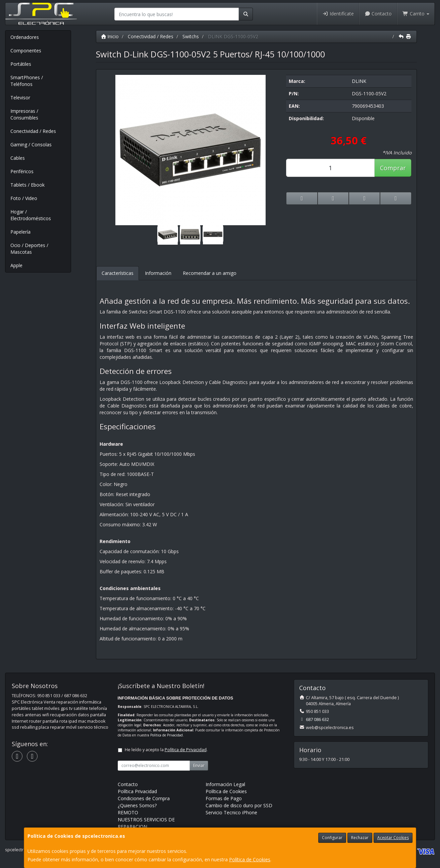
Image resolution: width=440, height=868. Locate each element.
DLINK (359, 81)
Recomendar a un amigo (210, 273)
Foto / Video (24, 198)
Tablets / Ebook (27, 185)
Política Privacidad (137, 791)
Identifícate (338, 14)
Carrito (416, 14)
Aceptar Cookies (393, 838)
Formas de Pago (224, 798)
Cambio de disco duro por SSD (239, 805)
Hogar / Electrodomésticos (31, 215)
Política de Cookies (250, 859)
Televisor (20, 98)
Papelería (20, 232)
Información (158, 273)
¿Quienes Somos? (137, 805)
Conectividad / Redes (33, 131)
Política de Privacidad (167, 735)
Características (118, 273)
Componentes (26, 51)
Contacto (378, 14)
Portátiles (21, 64)
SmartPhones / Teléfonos (27, 81)
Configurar (332, 838)
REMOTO (128, 812)
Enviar (199, 765)
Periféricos (22, 171)
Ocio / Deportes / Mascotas (29, 249)
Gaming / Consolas (31, 144)
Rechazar (360, 838)
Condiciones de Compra (144, 798)
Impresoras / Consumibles (24, 114)
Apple (16, 265)
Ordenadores (25, 37)
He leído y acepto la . (166, 750)
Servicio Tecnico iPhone (231, 812)
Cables (18, 158)
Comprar (393, 168)
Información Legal (225, 784)
